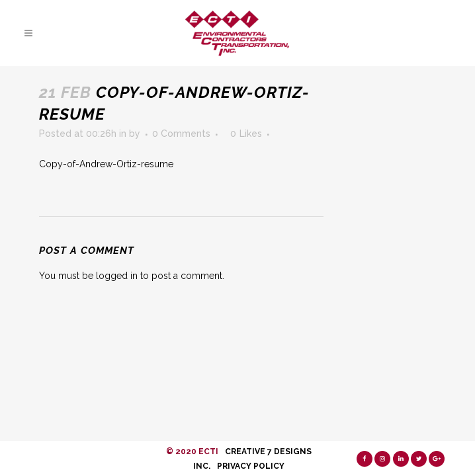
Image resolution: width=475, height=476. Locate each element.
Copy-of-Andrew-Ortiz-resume (106, 164)
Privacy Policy (251, 466)
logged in (117, 276)
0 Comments (181, 134)
